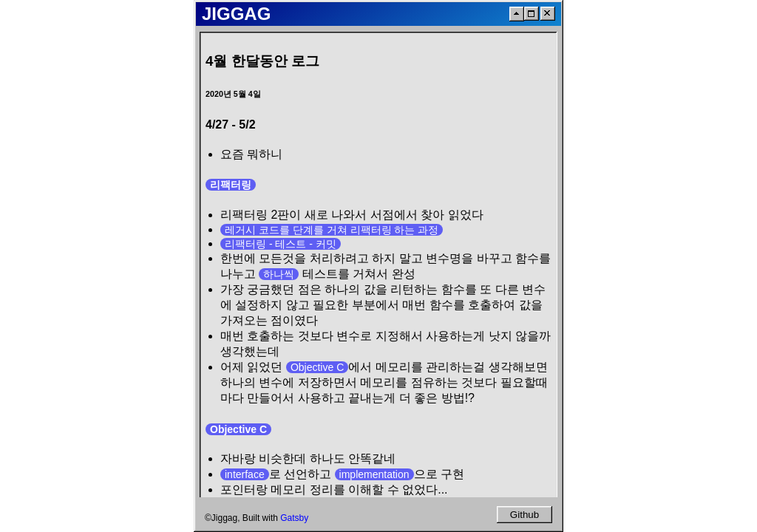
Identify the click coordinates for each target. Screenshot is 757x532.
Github (525, 515)
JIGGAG (236, 14)
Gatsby (294, 518)
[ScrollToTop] (517, 14)
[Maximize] (532, 14)
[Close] (548, 14)
